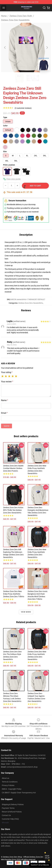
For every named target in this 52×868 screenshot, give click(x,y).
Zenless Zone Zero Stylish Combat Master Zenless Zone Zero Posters (13, 468)
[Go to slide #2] (33, 78)
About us (5, 778)
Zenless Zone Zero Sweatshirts (15, 20)
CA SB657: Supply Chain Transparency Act (19, 793)
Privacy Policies (8, 785)
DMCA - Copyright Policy (12, 789)
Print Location (9, 165)
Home (4, 16)
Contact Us (6, 815)
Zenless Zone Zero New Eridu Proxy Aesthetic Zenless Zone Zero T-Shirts (14, 594)
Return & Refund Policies (12, 812)
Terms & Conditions (10, 782)
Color (5, 126)
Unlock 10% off (47, 857)
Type (5, 117)
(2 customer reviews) (23, 108)
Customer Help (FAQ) (10, 819)
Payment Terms (8, 808)
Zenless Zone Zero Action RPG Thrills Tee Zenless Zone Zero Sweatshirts (13, 510)
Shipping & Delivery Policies (13, 804)
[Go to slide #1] (19, 78)
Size (5, 151)
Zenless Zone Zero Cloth (21, 16)
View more (26, 612)
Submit (7, 426)
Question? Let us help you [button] (40, 865)
